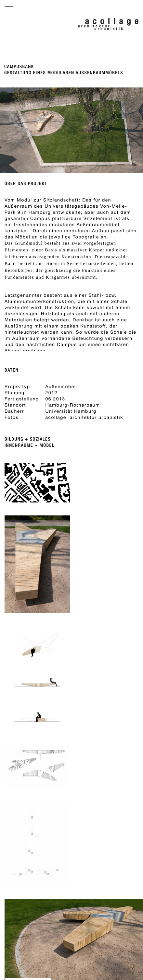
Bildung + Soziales (28, 439)
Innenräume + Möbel (30, 445)
